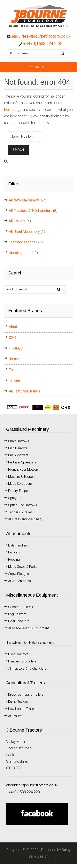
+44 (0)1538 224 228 (42, 44)
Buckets (14, 552)
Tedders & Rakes (20, 512)
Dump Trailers (18, 702)
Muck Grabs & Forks (23, 567)
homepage (13, 110)
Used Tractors (18, 654)
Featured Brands (22, 242)
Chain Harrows (19, 441)
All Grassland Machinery (25, 519)
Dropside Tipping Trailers (26, 694)
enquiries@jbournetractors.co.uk (41, 36)
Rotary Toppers (19, 491)
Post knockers (19, 621)
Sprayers (15, 498)
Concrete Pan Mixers (23, 607)
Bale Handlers (18, 545)
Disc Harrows (18, 448)
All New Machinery (24, 200)
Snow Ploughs (18, 574)
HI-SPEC (16, 348)
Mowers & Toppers (22, 477)
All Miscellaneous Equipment (29, 628)
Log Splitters (17, 614)
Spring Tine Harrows (23, 505)
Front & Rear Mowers (24, 469)
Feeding (14, 559)
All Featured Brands (25, 391)
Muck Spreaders (20, 484)
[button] (38, 407)
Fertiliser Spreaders (22, 462)
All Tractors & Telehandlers (31, 211)
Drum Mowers (18, 455)
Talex (13, 370)
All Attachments (20, 581)
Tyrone (14, 380)
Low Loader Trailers (22, 709)
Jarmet (15, 359)
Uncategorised (21, 253)
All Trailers (17, 221)
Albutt (14, 327)
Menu (42, 67)
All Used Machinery (24, 232)
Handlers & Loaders (22, 661)
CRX (12, 338)
